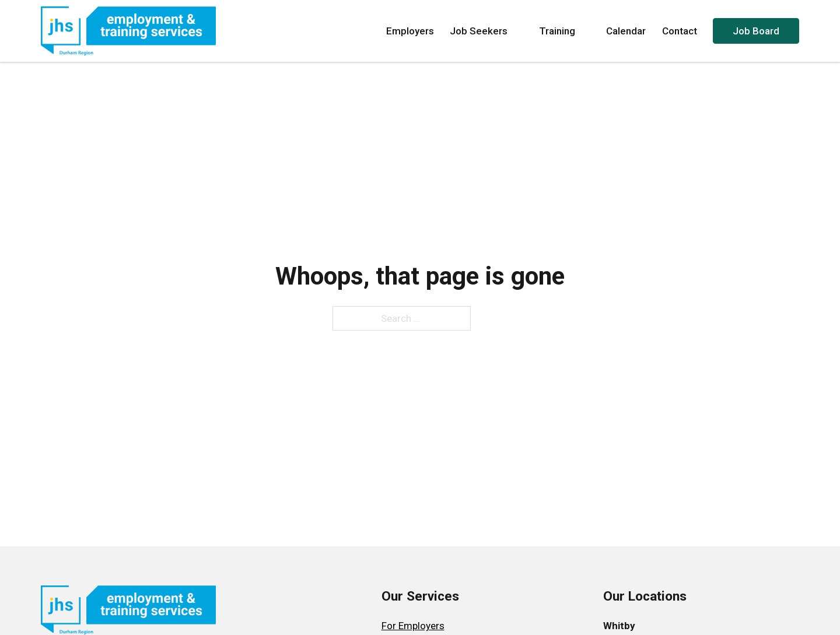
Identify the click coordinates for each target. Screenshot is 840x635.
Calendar (626, 31)
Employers (410, 31)
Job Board (756, 31)
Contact (680, 31)
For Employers (413, 626)
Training (565, 31)
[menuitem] (420, 626)
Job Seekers (486, 31)
